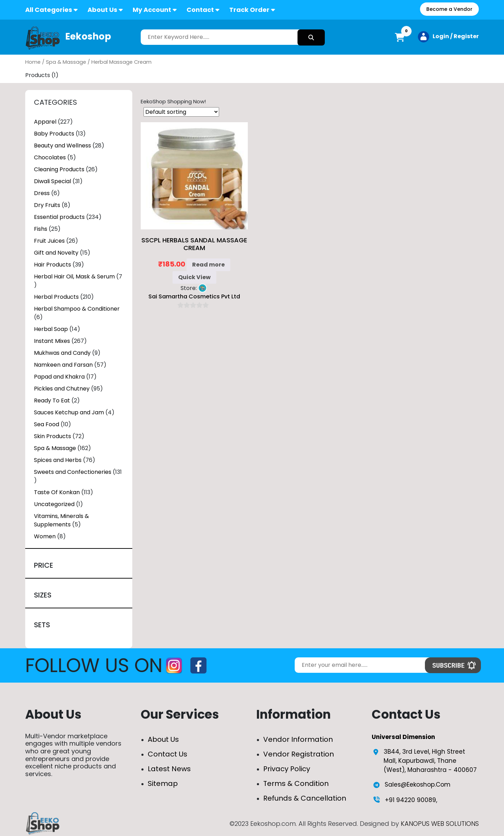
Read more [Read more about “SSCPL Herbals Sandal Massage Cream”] (208, 265)
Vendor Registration (299, 754)
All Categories (49, 10)
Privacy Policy (287, 769)
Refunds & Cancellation (305, 798)
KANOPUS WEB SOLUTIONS (440, 824)
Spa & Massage (66, 62)
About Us (102, 10)
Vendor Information (298, 739)
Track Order (249, 10)
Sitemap (163, 783)
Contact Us (167, 754)
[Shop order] (181, 112)
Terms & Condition (296, 783)
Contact (200, 10)
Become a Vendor (449, 9)
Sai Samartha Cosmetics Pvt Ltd (194, 296)
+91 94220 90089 (411, 800)
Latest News (169, 769)
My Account (152, 10)
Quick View (194, 277)
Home (33, 62)
